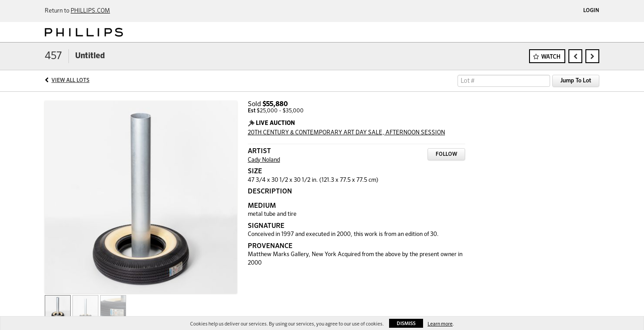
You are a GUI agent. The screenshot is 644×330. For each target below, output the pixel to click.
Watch (551, 57)
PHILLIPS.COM (90, 11)
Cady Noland (264, 160)
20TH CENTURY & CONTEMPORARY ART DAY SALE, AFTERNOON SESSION (346, 133)
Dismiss (406, 324)
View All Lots (70, 81)
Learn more (440, 324)
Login (591, 11)
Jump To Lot (576, 81)
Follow (446, 154)
